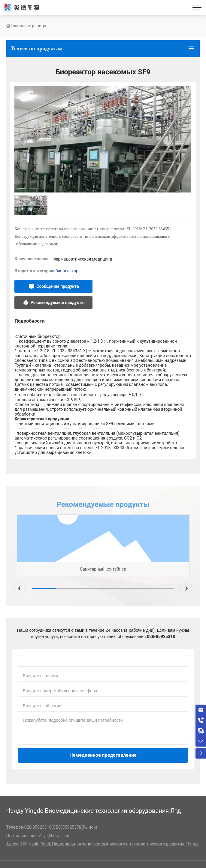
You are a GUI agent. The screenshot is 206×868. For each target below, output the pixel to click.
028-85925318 (161, 637)
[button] (20, 588)
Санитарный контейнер (103, 569)
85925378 (72, 827)
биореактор (67, 271)
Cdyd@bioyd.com (54, 836)
